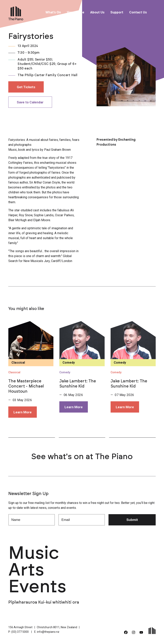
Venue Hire (76, 12)
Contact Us (138, 12)
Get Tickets (26, 87)
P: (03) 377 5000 (18, 632)
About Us (97, 12)
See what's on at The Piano (82, 457)
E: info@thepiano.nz (47, 632)
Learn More (23, 412)
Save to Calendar (30, 102)
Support (117, 12)
